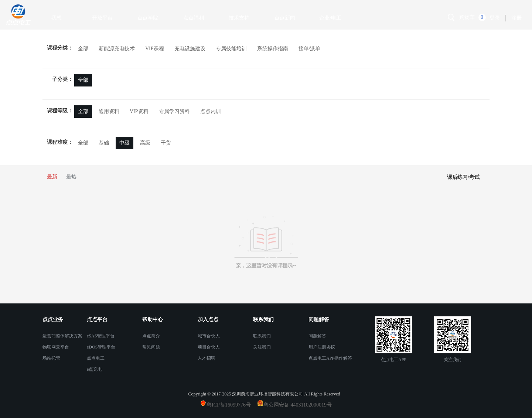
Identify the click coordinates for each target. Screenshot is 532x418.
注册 (516, 18)
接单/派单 (310, 49)
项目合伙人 (209, 347)
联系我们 (262, 336)
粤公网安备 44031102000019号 (298, 405)
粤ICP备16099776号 (231, 405)
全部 (83, 49)
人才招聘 (207, 358)
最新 (52, 177)
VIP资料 (139, 111)
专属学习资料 (174, 111)
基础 (104, 143)
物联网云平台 (56, 347)
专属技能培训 (231, 49)
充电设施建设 (190, 49)
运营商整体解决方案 (62, 336)
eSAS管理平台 (101, 336)
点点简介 (151, 336)
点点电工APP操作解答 (330, 358)
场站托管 (51, 358)
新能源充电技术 (117, 49)
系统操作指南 (273, 49)
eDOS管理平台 (101, 347)
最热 (71, 177)
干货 (166, 143)
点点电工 (96, 358)
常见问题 (151, 347)
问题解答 (317, 336)
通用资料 (109, 111)
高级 (145, 143)
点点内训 (211, 111)
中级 (125, 143)
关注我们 (262, 347)
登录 (495, 18)
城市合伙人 (209, 336)
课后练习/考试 (463, 177)
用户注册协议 (322, 347)
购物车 (467, 17)
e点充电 (94, 369)
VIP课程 (155, 49)
